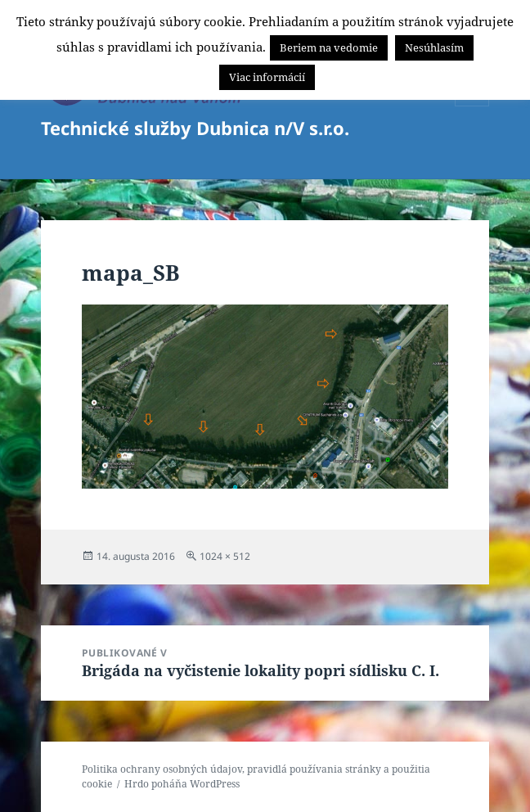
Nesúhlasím (434, 47)
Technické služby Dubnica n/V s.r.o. (195, 128)
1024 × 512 (225, 556)
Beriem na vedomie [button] (329, 47)
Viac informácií (267, 77)
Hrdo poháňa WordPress (182, 784)
